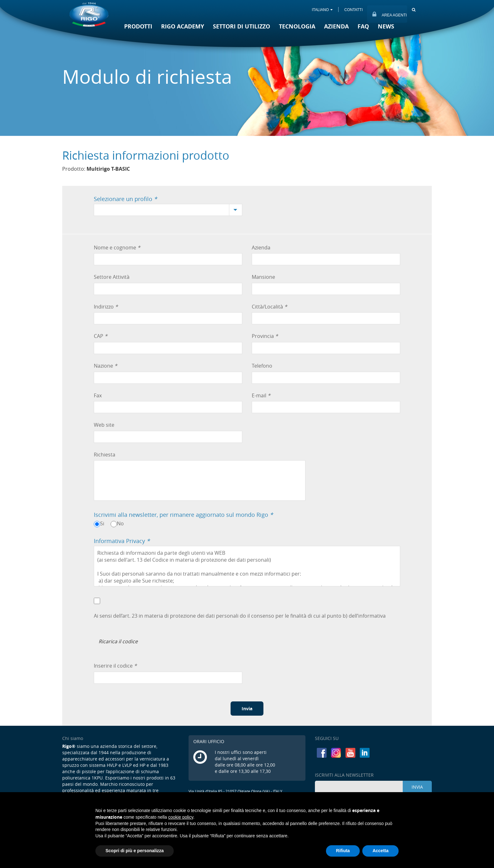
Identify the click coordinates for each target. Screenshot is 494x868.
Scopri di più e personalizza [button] (135, 851)
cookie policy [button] (181, 817)
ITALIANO (322, 10)
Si (102, 523)
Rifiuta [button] (343, 851)
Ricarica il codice (118, 641)
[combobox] (168, 210)
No (120, 523)
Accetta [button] (380, 851)
